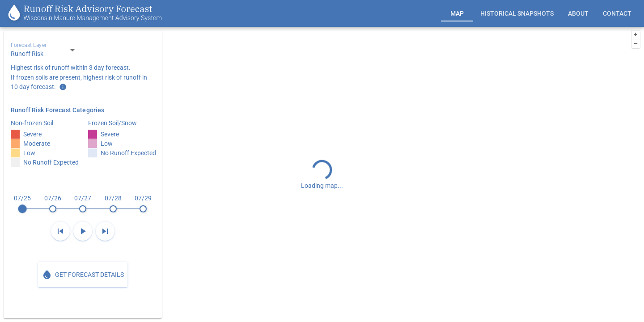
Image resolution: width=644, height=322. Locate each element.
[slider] (83, 203)
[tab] (457, 13)
